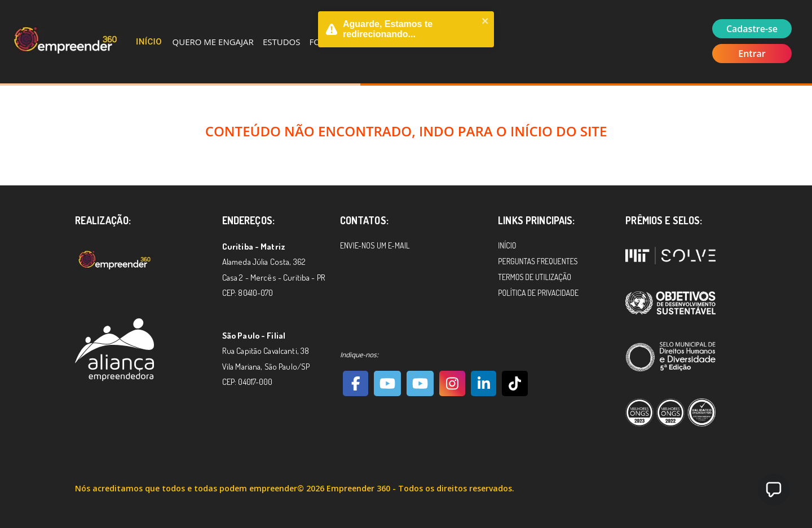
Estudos (282, 42)
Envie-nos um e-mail (375, 245)
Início (149, 42)
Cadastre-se (752, 29)
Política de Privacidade (538, 293)
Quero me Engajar (213, 42)
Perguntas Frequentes (538, 261)
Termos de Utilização (535, 277)
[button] (774, 490)
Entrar (752, 54)
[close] (486, 22)
